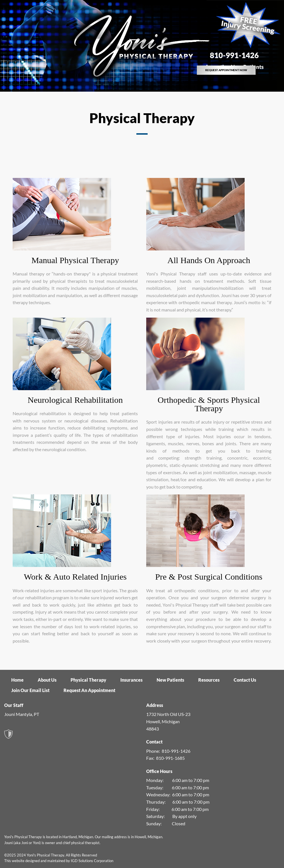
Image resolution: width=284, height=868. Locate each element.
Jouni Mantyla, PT (22, 714)
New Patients (170, 680)
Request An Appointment (89, 690)
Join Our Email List (30, 690)
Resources (209, 680)
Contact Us (245, 680)
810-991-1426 (176, 751)
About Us (47, 680)
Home (17, 680)
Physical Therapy (88, 680)
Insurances (131, 680)
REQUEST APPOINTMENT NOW (226, 70)
